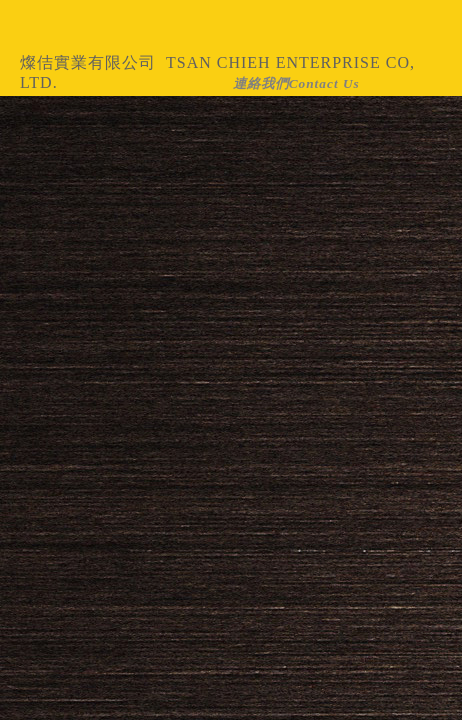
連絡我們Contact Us (296, 83)
